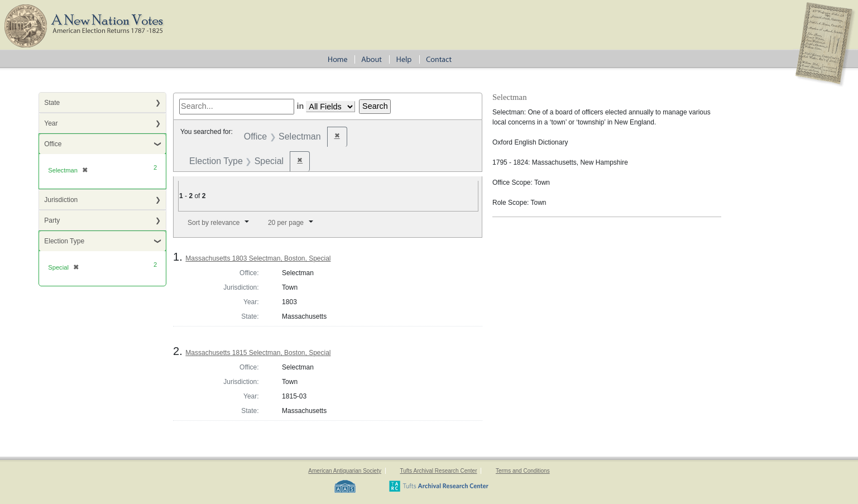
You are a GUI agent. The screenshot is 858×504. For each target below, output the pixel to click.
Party (52, 220)
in (300, 106)
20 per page (286, 223)
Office (53, 144)
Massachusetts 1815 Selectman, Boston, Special (258, 353)
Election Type (64, 241)
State (52, 103)
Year (51, 123)
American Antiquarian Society (345, 471)
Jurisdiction (61, 200)
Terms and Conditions (523, 471)
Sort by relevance (214, 223)
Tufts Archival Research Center (438, 471)
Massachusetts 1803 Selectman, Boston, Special (258, 258)
